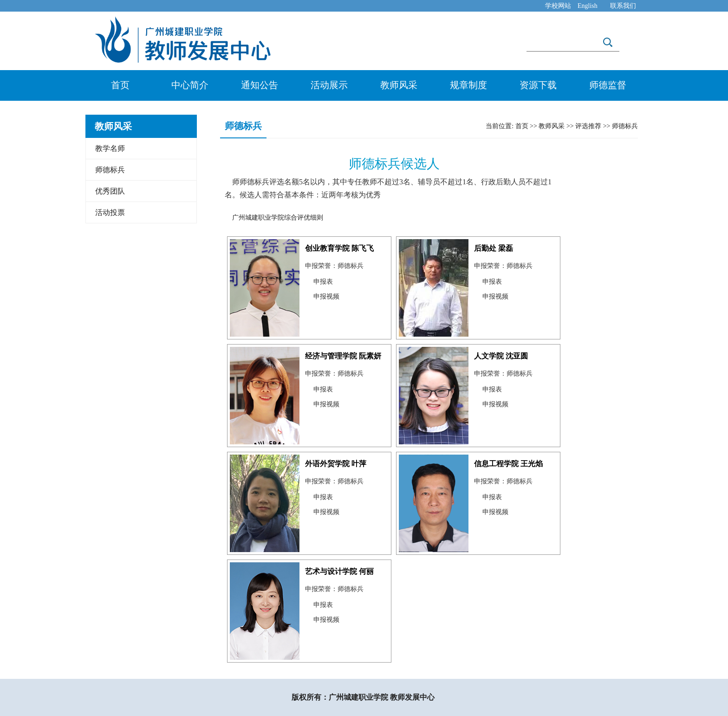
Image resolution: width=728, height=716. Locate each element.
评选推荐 (588, 126)
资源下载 (538, 85)
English (588, 6)
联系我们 (623, 6)
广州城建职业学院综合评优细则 (278, 218)
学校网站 (558, 6)
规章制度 (468, 85)
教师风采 (399, 85)
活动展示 (329, 85)
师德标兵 (110, 170)
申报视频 (326, 296)
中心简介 (190, 85)
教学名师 (110, 148)
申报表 (323, 282)
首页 (120, 85)
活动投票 (110, 212)
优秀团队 (110, 191)
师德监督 (608, 85)
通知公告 (260, 85)
